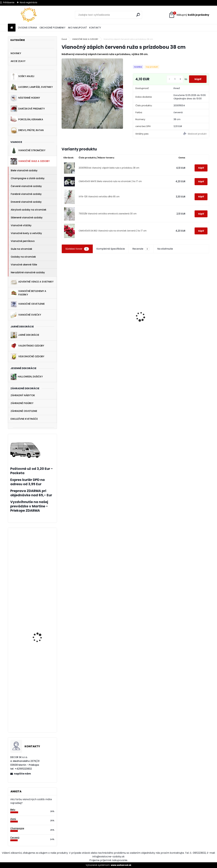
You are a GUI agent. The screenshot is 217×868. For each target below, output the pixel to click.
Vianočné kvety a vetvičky (26, 233)
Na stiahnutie (165, 251)
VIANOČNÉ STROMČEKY (28, 151)
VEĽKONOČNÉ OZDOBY (27, 356)
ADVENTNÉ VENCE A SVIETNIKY (32, 282)
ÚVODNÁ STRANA (27, 28)
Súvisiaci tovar (77, 251)
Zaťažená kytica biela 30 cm (41, 722)
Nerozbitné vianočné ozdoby (28, 272)
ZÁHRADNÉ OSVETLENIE (24, 411)
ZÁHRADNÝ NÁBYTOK (23, 395)
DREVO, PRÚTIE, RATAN (27, 130)
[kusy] (174, 80)
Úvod (64, 39)
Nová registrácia (28, 2)
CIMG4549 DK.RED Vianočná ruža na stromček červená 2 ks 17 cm (113, 233)
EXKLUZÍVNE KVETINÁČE (24, 419)
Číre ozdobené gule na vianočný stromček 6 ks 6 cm (41, 653)
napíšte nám (22, 774)
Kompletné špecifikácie (111, 251)
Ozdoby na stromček (23, 257)
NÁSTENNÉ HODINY (25, 98)
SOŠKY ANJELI (22, 76)
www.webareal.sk (121, 865)
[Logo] (29, 15)
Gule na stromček (21, 249)
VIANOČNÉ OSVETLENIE (28, 304)
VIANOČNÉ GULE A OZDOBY (30, 161)
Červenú (15, 838)
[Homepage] (12, 28)
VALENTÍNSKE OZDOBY (27, 346)
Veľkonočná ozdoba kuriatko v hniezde (76, 331)
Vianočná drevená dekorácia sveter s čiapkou (154, 342)
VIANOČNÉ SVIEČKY (26, 315)
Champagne (17, 828)
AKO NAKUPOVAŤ (77, 28)
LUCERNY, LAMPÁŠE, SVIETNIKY (32, 87)
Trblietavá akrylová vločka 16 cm (39, 582)
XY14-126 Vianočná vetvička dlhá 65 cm (99, 199)
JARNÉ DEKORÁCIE (25, 335)
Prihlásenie (9, 2)
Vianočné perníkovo (23, 241)
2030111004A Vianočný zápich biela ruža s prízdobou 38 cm (109, 170)
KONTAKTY (95, 28)
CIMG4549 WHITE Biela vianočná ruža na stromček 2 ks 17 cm (110, 184)
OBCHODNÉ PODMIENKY (52, 28)
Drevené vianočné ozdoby (26, 202)
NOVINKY (16, 53)
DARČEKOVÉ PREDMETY (28, 109)
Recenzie (141, 251)
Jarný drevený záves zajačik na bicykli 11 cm (114, 337)
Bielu (13, 810)
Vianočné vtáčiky (21, 225)
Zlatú (13, 819)
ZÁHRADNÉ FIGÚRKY (22, 403)
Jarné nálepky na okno (188, 336)
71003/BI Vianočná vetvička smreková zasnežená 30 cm (108, 216)
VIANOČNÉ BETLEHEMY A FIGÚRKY (28, 293)
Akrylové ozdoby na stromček (28, 210)
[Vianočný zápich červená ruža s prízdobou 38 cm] (92, 94)
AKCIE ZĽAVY (18, 61)
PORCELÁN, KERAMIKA (27, 119)
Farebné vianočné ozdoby (26, 194)
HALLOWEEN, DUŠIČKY (27, 377)
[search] (138, 15)
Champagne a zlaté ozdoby (28, 178)
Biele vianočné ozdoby (24, 170)
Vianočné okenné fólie (24, 265)
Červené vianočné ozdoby (26, 186)
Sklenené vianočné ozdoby (27, 218)
